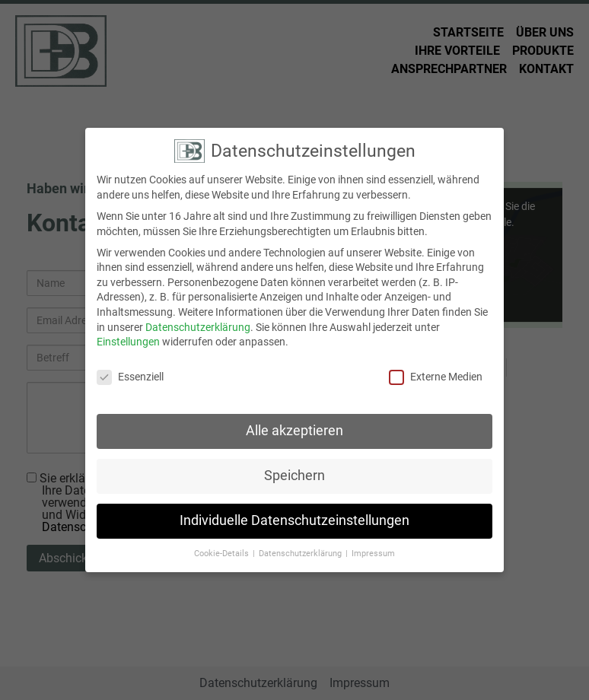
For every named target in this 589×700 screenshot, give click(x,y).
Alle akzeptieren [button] (294, 423)
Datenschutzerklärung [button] (301, 546)
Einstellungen (128, 334)
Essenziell (130, 369)
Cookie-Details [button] (223, 546)
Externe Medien (436, 369)
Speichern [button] (294, 468)
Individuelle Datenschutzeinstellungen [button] (294, 513)
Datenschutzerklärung (198, 320)
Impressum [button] (373, 546)
